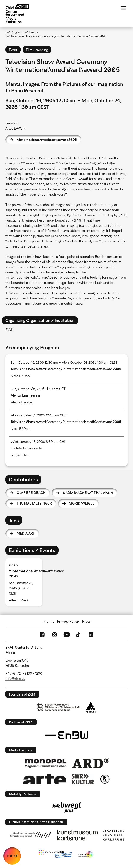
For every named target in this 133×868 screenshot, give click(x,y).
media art (26, 533)
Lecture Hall (20, 455)
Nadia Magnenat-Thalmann (88, 493)
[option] (26, 582)
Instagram (54, 635)
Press (86, 621)
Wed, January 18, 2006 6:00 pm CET (38, 442)
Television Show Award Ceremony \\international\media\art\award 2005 (66, 369)
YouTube (67, 635)
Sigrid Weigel (82, 503)
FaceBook (42, 635)
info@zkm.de (15, 678)
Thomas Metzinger (34, 503)
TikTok (79, 635)
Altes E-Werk (15, 128)
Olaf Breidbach (31, 493)
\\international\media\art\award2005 (47, 140)
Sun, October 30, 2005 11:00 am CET (38, 389)
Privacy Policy (68, 621)
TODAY (12, 856)
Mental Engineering (25, 395)
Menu (123, 8)
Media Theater (21, 402)
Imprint (48, 621)
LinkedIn (91, 635)
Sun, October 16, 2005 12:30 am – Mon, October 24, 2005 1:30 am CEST (64, 362)
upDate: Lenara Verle (26, 448)
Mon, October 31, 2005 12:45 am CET (38, 415)
